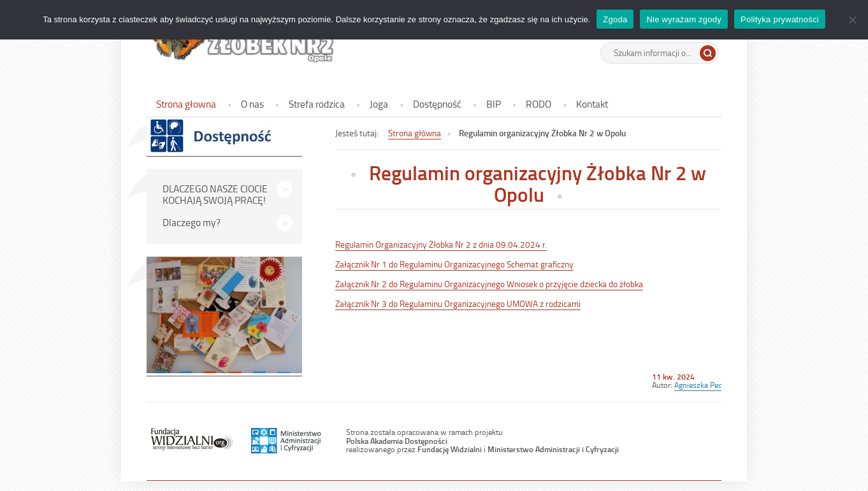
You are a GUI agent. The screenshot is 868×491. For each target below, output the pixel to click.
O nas (252, 104)
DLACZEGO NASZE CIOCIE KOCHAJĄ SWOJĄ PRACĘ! (215, 194)
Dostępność (437, 104)
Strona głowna (186, 104)
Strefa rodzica (317, 104)
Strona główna (415, 133)
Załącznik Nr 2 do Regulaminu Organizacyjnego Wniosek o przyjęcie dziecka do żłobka (489, 284)
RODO (539, 104)
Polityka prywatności (783, 19)
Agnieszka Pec (698, 385)
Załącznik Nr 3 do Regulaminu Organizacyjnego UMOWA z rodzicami (458, 303)
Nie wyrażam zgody (684, 19)
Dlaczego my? (192, 222)
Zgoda (615, 19)
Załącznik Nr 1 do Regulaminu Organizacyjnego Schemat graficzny (454, 264)
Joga (379, 104)
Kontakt (592, 104)
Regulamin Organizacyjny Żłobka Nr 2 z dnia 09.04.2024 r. (441, 244)
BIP (494, 104)
